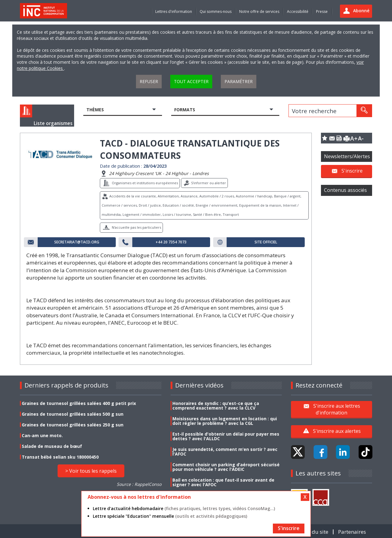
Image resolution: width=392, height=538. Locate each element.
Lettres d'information (174, 11)
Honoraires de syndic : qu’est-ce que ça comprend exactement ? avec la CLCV (216, 406)
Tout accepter (191, 81)
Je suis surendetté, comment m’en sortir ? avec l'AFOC (225, 452)
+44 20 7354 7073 (171, 242)
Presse (322, 11)
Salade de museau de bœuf (52, 446)
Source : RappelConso (139, 484)
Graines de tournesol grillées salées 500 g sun (73, 414)
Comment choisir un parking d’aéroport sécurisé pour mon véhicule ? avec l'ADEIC (226, 467)
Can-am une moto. (42, 435)
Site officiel (266, 242)
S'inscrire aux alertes (337, 431)
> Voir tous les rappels (91, 471)
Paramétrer (239, 81)
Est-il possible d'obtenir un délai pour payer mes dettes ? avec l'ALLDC (226, 436)
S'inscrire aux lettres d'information (337, 409)
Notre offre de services (259, 11)
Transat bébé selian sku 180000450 (60, 457)
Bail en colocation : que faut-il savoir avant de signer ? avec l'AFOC (223, 482)
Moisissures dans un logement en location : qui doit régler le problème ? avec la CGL (225, 421)
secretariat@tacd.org (77, 242)
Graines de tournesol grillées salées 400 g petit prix (79, 403)
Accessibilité (298, 11)
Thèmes (95, 110)
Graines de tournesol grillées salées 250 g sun (73, 425)
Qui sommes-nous (216, 11)
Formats (185, 110)
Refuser (149, 81)
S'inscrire (352, 171)
